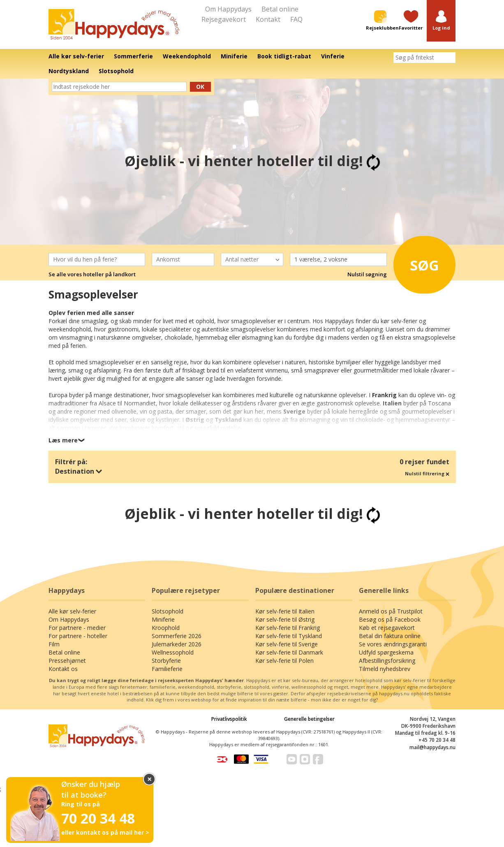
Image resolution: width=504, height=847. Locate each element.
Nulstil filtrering (427, 473)
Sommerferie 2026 (177, 636)
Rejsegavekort (224, 19)
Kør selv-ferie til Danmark (289, 652)
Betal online (280, 9)
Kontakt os (63, 669)
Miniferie (163, 619)
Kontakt (268, 19)
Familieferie (167, 669)
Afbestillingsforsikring (387, 661)
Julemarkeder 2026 (177, 644)
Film (54, 644)
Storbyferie (166, 661)
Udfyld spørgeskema (386, 652)
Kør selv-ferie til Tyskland (289, 636)
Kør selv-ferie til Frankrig (288, 628)
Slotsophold (168, 611)
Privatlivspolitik (229, 719)
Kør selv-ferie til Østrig (285, 619)
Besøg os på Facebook (390, 619)
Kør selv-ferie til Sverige (287, 644)
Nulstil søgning (367, 274)
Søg (422, 263)
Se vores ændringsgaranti (393, 644)
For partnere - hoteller (78, 636)
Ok (200, 87)
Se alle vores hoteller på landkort (92, 274)
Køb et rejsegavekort (387, 628)
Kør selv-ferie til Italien (285, 611)
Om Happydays (228, 9)
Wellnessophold (173, 652)
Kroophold (166, 628)
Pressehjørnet (67, 661)
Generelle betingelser (309, 719)
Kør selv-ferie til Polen (284, 661)
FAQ (296, 19)
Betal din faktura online (390, 636)
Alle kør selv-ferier (72, 611)
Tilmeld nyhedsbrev (385, 669)
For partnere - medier (77, 628)
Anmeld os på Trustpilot (391, 611)
